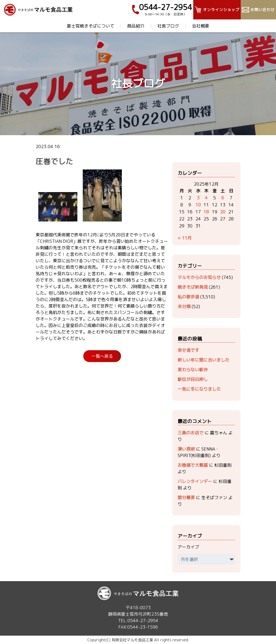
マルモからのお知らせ (199, 277)
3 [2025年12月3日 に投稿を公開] (198, 198)
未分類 (184, 306)
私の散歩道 (188, 297)
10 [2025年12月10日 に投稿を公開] (198, 205)
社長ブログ (168, 26)
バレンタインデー (195, 481)
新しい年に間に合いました (203, 360)
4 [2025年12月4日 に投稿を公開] (206, 198)
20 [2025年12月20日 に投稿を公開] (223, 212)
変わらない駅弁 (193, 370)
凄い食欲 (186, 449)
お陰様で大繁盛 (193, 465)
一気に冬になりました (199, 389)
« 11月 (185, 238)
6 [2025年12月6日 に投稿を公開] (223, 198)
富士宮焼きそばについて (91, 26)
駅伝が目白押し (193, 379)
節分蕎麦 (186, 498)
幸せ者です (188, 350)
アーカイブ (188, 547)
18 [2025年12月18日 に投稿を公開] (206, 212)
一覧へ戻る (102, 356)
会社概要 (201, 26)
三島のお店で (191, 433)
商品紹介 (136, 26)
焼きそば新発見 (193, 287)
